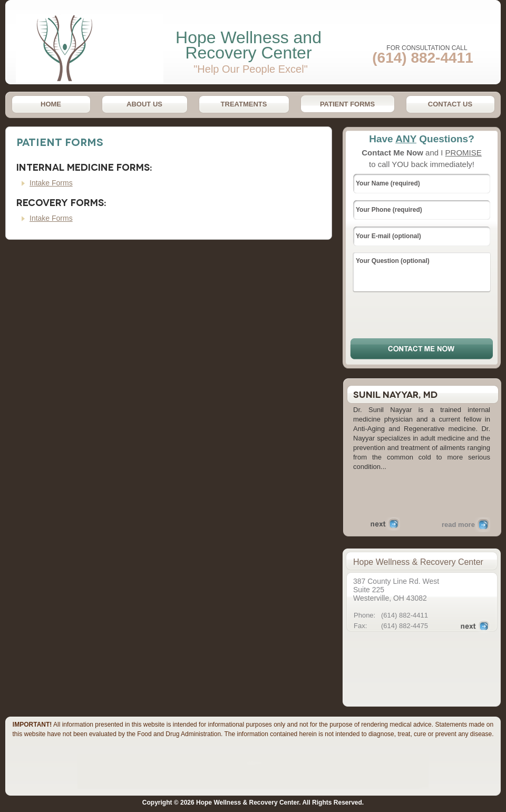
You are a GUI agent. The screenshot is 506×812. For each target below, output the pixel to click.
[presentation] (422, 315)
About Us (144, 104)
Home (51, 104)
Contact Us (450, 104)
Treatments (244, 104)
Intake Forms (51, 183)
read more (458, 525)
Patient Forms (347, 104)
